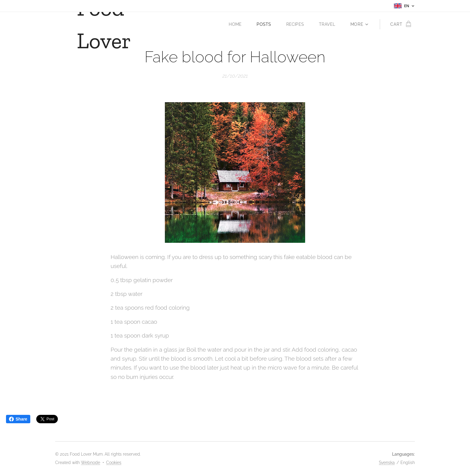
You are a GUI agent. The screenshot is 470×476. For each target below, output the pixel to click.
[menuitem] (235, 24)
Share (18, 419)
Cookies (114, 463)
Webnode (91, 463)
